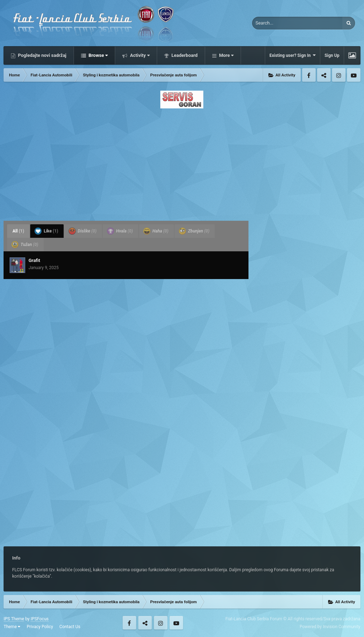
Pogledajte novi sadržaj (42, 55)
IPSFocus (39, 619)
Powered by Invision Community (330, 627)
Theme (12, 627)
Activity (139, 55)
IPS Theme (14, 619)
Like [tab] (46, 231)
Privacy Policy (40, 627)
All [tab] (18, 231)
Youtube (354, 75)
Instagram (339, 75)
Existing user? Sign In (293, 55)
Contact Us (70, 627)
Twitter (324, 75)
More (226, 55)
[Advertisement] (182, 162)
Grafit (34, 260)
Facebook (309, 75)
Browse (98, 55)
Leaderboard (184, 55)
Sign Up (332, 55)
